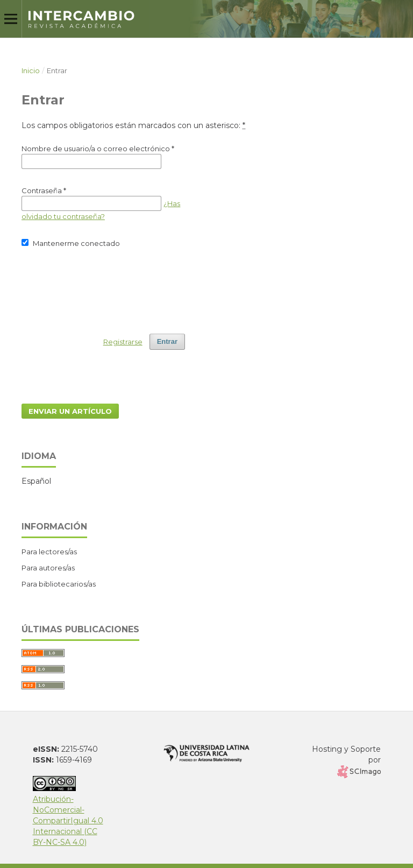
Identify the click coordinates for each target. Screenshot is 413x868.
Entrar (167, 341)
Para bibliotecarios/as (59, 584)
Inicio (31, 70)
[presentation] (103, 286)
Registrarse (123, 342)
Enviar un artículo (70, 411)
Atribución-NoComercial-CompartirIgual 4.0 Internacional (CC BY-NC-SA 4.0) (68, 815)
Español (36, 481)
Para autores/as (48, 568)
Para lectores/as (49, 552)
